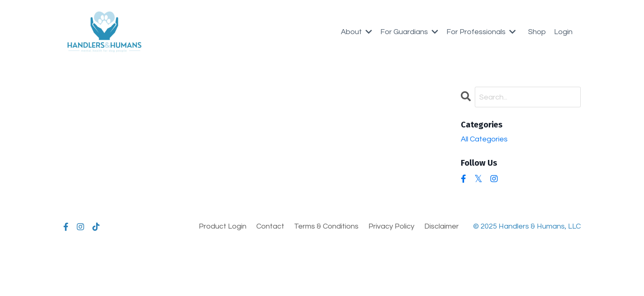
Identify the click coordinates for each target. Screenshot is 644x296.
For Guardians (409, 32)
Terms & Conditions (326, 226)
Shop (537, 32)
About (356, 32)
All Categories (484, 139)
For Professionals (481, 32)
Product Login (223, 226)
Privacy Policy (391, 226)
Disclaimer (442, 226)
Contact (270, 226)
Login (563, 32)
